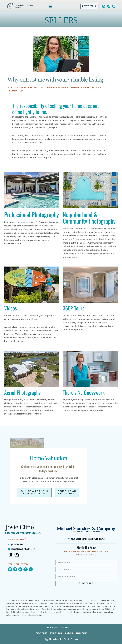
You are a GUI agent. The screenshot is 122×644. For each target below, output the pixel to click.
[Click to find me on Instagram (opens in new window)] (15, 569)
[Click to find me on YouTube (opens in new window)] (20, 569)
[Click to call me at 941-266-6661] (90, 6)
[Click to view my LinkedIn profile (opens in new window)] (26, 569)
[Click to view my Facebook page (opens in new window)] (10, 569)
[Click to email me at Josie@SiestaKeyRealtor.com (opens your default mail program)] (28, 549)
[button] (51, 7)
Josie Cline (20, 527)
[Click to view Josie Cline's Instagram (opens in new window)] (109, 6)
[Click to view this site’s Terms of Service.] (56, 633)
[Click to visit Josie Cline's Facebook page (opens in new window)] (104, 6)
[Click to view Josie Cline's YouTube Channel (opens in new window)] (114, 6)
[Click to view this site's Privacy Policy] (41, 633)
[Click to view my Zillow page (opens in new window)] (31, 569)
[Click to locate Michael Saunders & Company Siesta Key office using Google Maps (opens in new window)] (86, 539)
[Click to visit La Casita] (61, 639)
